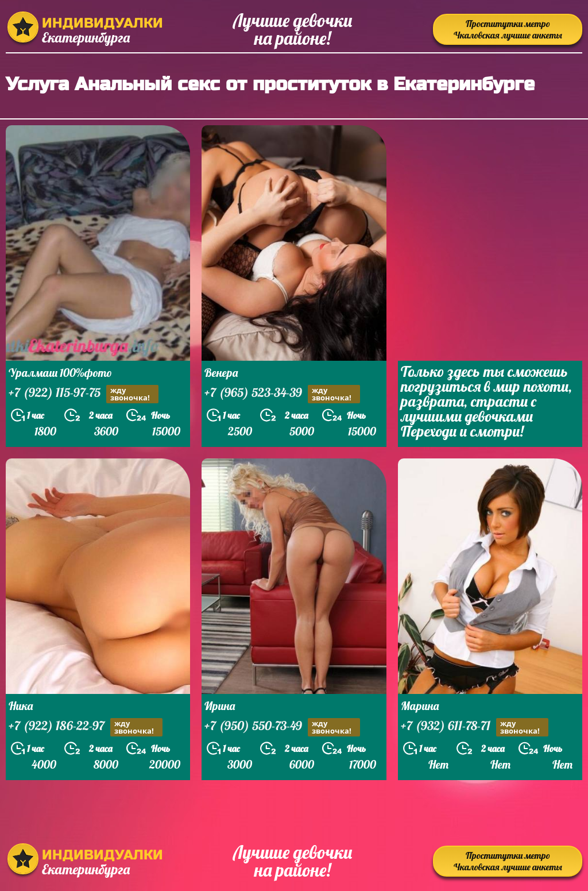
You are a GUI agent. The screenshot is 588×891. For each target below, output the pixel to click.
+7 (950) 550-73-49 (282, 727)
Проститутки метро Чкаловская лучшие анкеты (508, 29)
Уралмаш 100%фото (60, 373)
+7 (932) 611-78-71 (475, 727)
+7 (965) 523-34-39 (282, 394)
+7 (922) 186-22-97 (86, 727)
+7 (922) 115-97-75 (84, 394)
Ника (21, 706)
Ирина (220, 706)
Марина (420, 706)
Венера (221, 373)
